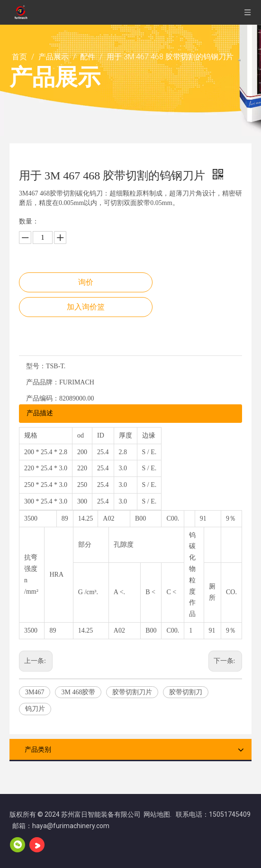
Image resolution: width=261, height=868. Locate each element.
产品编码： (43, 398)
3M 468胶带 (78, 692)
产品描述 (40, 413)
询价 (86, 282)
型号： (36, 366)
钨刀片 (35, 709)
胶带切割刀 (186, 692)
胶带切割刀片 (132, 692)
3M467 (35, 692)
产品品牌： (43, 382)
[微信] (18, 845)
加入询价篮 (86, 307)
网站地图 (157, 815)
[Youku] (37, 845)
